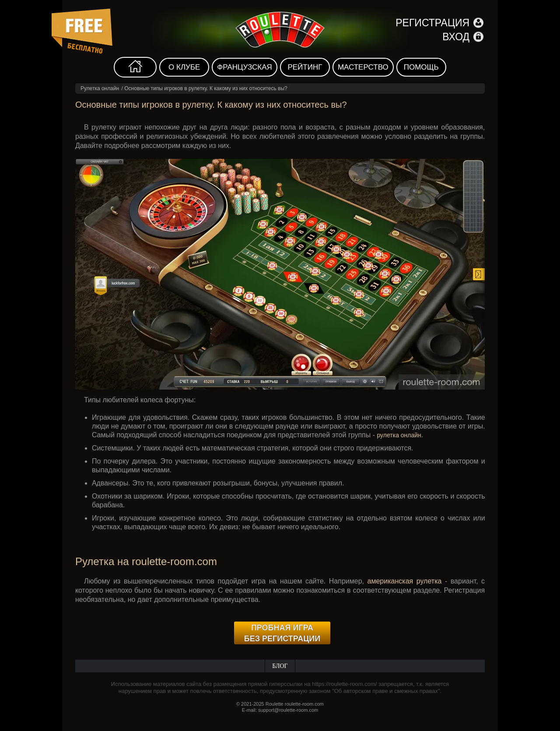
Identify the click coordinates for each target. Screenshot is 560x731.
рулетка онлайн (399, 435)
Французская (245, 67)
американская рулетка (405, 581)
